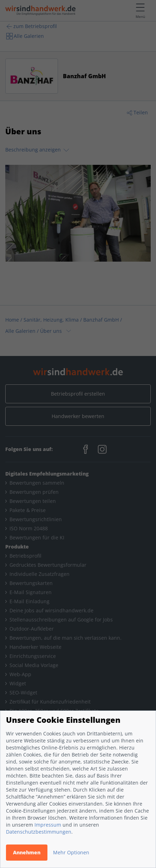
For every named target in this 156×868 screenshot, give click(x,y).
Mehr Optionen (71, 852)
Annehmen (27, 852)
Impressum (48, 825)
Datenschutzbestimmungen (39, 832)
